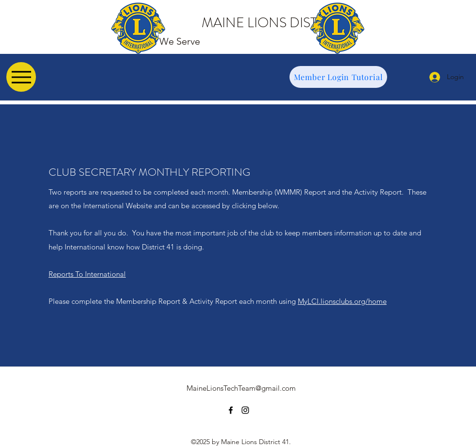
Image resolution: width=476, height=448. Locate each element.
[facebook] (231, 410)
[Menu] (21, 77)
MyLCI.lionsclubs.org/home (342, 301)
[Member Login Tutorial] (338, 77)
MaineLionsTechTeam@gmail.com (241, 388)
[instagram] (245, 410)
